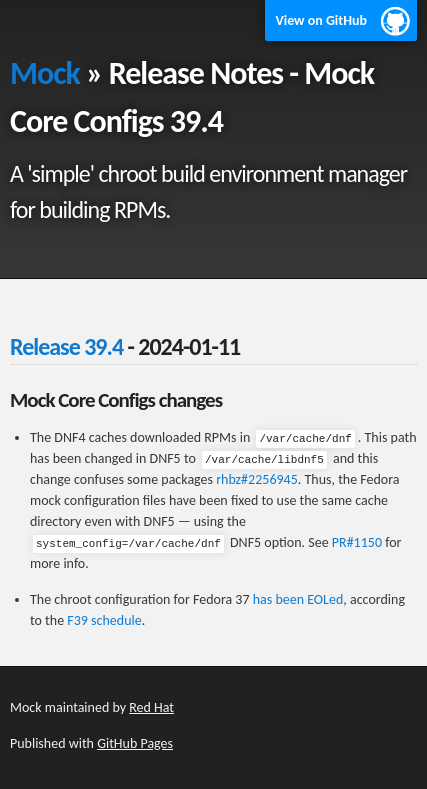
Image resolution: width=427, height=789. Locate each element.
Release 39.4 (66, 346)
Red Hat (151, 707)
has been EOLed (298, 599)
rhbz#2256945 (257, 479)
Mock (45, 73)
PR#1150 (357, 542)
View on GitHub (321, 20)
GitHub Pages (135, 743)
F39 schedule (104, 620)
